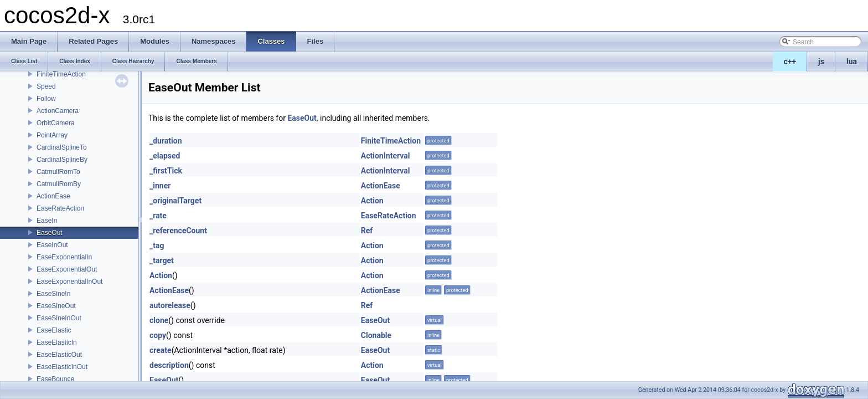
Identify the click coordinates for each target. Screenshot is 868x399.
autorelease (170, 305)
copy (158, 335)
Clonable (376, 335)
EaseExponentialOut (67, 269)
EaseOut (50, 233)
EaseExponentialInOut (69, 282)
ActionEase (53, 196)
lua (852, 62)
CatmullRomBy (59, 184)
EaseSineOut (56, 306)
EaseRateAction (60, 208)
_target (162, 260)
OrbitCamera (56, 123)
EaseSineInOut (59, 318)
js (821, 62)
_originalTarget (175, 201)
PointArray (52, 135)
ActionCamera (58, 111)
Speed (46, 86)
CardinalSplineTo (62, 147)
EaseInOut (52, 245)
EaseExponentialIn (64, 257)
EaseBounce (55, 379)
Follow (46, 99)
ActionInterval (386, 156)
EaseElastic (54, 330)
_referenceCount (178, 231)
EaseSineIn (53, 294)
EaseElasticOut (59, 355)
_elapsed (165, 156)
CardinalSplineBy (62, 160)
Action (372, 201)
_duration (166, 141)
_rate (158, 216)
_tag (157, 245)
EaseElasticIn (57, 342)
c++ (790, 62)
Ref (367, 231)
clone (159, 320)
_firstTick (166, 171)
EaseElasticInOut (62, 367)
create (161, 350)
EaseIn (47, 221)
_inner (160, 186)
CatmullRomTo (58, 172)
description (169, 365)
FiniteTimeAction (61, 74)
